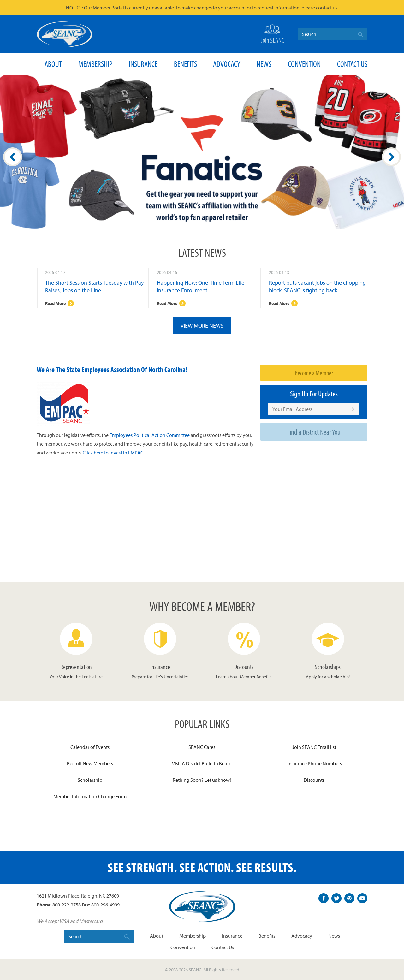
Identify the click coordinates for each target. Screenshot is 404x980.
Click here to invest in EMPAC (113, 453)
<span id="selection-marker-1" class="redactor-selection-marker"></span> (146, 519)
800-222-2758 (67, 905)
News (264, 64)
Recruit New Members (90, 763)
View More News (202, 326)
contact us (327, 8)
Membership (95, 64)
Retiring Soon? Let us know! (202, 780)
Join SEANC (272, 33)
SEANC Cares (202, 747)
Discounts (314, 780)
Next (391, 157)
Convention (304, 64)
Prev (13, 157)
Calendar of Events (90, 747)
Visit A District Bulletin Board (202, 763)
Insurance (143, 64)
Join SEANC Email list (314, 747)
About (53, 64)
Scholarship (90, 780)
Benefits (185, 64)
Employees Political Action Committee (150, 435)
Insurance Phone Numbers (314, 763)
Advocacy (227, 64)
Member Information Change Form (90, 796)
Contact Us (352, 64)
